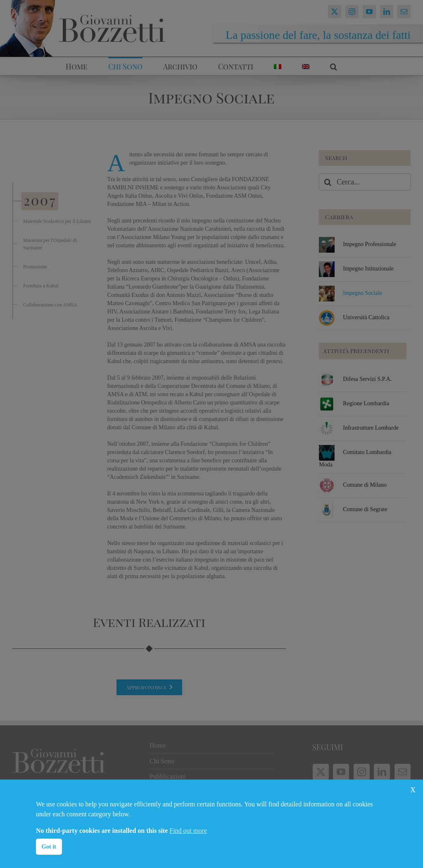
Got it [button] (49, 846)
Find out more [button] (188, 831)
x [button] (413, 789)
